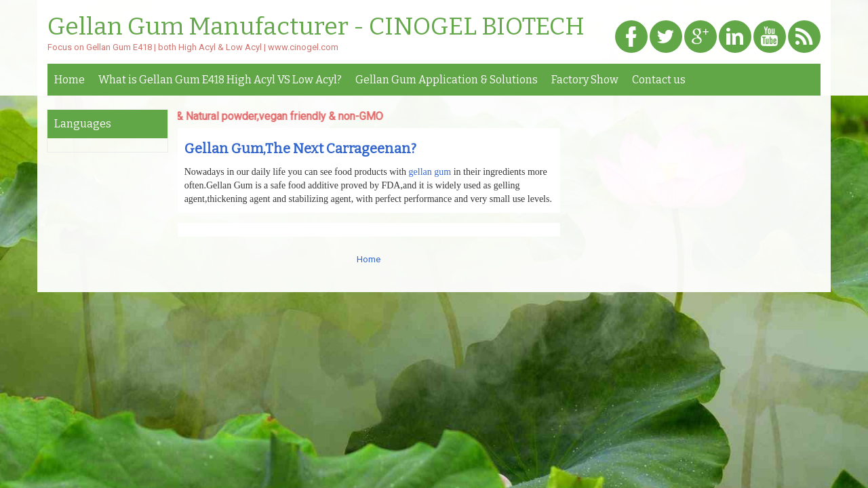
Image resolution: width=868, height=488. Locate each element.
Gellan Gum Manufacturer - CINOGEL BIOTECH (316, 27)
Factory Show (585, 80)
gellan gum (430, 172)
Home (70, 80)
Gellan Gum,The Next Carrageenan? (300, 148)
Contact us (659, 80)
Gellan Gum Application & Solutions (447, 80)
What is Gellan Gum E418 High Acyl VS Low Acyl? (220, 80)
